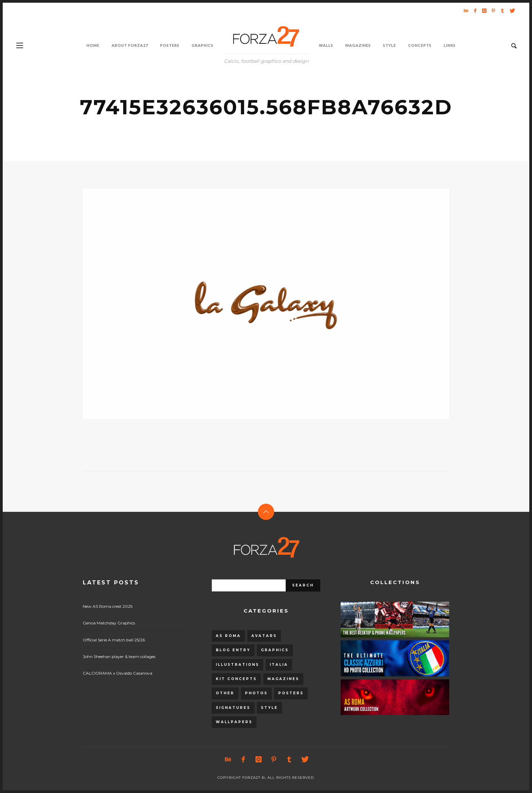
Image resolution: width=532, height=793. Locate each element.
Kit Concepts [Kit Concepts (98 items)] (236, 679)
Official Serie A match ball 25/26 (114, 640)
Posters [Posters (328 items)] (291, 693)
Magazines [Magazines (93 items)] (283, 679)
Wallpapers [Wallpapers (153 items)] (234, 722)
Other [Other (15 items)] (225, 693)
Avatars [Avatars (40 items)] (264, 636)
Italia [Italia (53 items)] (279, 665)
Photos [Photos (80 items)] (256, 693)
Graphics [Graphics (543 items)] (275, 650)
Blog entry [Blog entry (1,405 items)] (233, 650)
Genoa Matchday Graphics (109, 623)
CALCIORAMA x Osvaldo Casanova (118, 673)
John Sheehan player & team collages (119, 656)
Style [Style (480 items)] (269, 708)
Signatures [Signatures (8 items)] (233, 708)
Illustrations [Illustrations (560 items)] (237, 665)
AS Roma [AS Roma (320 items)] (228, 636)
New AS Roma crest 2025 (108, 606)
